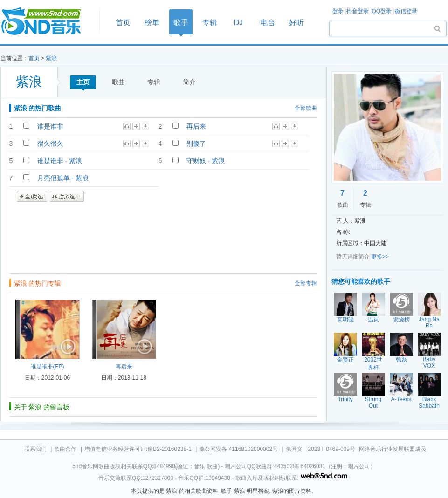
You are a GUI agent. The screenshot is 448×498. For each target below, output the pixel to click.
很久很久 (50, 143)
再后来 (196, 126)
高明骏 (345, 320)
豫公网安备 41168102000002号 (238, 449)
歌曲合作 (65, 449)
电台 (268, 23)
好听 (296, 23)
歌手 (181, 23)
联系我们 (35, 449)
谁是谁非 (50, 126)
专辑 (210, 23)
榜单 (152, 23)
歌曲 (118, 82)
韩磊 (401, 360)
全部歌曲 (306, 108)
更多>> (380, 257)
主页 (83, 82)
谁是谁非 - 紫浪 (60, 161)
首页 (47, 22)
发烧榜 (401, 320)
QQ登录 (382, 11)
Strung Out (373, 402)
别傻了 (196, 143)
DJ (239, 23)
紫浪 (51, 58)
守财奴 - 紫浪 (206, 161)
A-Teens (401, 399)
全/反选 (32, 197)
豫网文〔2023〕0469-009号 (320, 449)
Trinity (345, 399)
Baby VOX (429, 362)
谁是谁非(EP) (48, 367)
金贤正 (345, 360)
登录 (338, 11)
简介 (189, 82)
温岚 (373, 320)
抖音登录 (358, 11)
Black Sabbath (429, 402)
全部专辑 (306, 283)
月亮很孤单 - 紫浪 (63, 178)
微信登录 (406, 11)
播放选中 (67, 197)
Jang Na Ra (429, 322)
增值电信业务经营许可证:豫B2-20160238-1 (138, 449)
